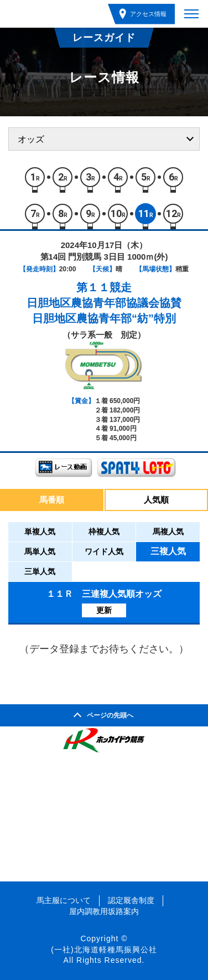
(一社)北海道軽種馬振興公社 (104, 950)
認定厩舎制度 (131, 900)
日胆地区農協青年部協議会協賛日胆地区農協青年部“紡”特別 (104, 311)
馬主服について (64, 900)
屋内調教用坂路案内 (104, 911)
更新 (104, 610)
